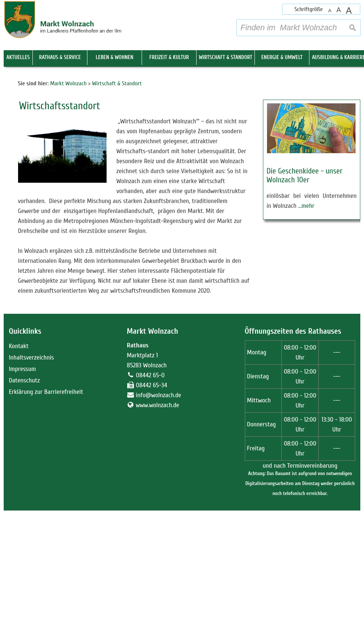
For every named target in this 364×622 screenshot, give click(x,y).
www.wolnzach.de (157, 517)
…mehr (306, 317)
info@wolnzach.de (158, 507)
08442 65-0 (150, 487)
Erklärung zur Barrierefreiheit (46, 503)
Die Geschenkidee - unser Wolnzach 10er (305, 287)
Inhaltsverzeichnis (31, 469)
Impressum (22, 480)
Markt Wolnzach (152, 443)
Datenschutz (24, 492)
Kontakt (19, 458)
